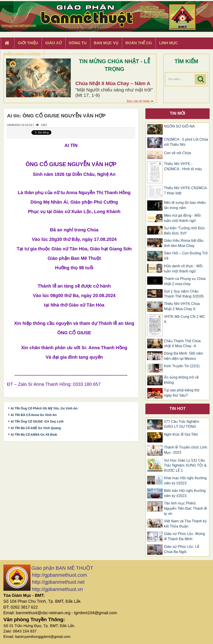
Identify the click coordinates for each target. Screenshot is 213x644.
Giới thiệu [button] (28, 43)
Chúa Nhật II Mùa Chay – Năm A (113, 83)
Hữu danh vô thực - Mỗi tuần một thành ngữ (183, 269)
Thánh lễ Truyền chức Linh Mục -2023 (186, 450)
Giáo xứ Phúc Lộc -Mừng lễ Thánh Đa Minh (184, 536)
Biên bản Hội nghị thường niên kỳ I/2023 (185, 493)
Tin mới (177, 113)
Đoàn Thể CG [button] (139, 43)
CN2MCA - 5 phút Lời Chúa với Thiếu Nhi (186, 142)
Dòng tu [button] (78, 43)
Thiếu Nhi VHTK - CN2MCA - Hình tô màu (183, 166)
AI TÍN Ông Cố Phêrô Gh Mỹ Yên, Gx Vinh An (44, 408)
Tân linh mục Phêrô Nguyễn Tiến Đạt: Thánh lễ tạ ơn (185, 508)
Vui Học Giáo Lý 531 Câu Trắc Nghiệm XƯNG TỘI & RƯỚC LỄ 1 (185, 466)
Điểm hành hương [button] (22, 54)
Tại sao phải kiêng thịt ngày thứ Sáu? (182, 393)
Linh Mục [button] (169, 43)
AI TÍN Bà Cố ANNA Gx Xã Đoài (34, 435)
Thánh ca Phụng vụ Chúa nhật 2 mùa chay (185, 281)
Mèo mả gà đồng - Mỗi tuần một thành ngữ (182, 218)
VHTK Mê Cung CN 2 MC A (185, 319)
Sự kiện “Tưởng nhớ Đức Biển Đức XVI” (184, 231)
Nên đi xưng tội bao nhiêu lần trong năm (185, 205)
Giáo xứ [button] (53, 43)
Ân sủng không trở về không (181, 380)
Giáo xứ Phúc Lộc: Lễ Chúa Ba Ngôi (182, 549)
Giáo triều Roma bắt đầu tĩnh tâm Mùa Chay (184, 243)
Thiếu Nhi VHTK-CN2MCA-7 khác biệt (186, 191)
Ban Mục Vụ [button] (106, 43)
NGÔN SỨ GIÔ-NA (179, 126)
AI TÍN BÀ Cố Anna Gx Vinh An (34, 415)
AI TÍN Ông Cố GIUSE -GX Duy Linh (37, 421)
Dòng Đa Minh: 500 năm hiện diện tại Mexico (183, 356)
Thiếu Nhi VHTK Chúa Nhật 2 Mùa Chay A (182, 306)
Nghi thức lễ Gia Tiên (181, 434)
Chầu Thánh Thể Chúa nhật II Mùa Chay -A (182, 344)
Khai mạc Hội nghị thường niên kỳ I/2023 (185, 481)
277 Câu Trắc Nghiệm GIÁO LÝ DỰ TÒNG (182, 424)
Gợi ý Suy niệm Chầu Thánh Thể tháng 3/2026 (184, 294)
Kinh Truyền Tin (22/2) (182, 366)
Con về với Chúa (177, 153)
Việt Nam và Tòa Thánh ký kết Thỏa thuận (185, 524)
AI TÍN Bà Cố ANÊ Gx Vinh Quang (36, 428)
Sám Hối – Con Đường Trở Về (186, 256)
